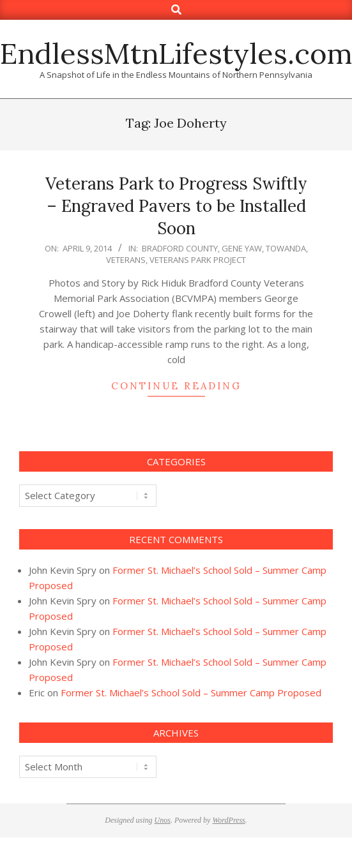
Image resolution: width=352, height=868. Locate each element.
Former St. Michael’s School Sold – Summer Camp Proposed (191, 692)
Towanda (286, 248)
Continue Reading (176, 386)
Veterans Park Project (198, 260)
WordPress (228, 820)
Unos (163, 820)
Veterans (126, 260)
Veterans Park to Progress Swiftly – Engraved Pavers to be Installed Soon (176, 206)
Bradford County (180, 248)
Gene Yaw (242, 248)
